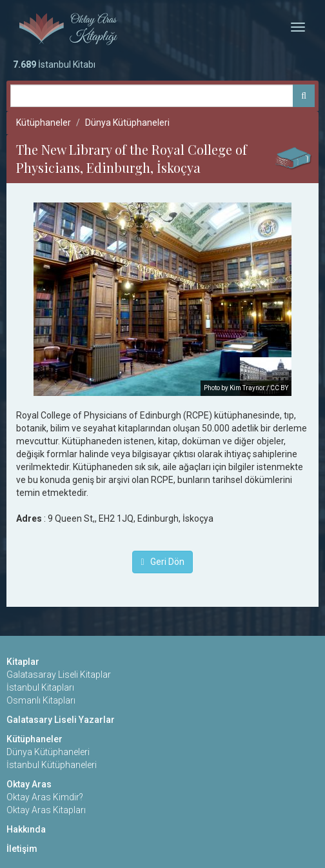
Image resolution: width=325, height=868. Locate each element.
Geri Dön (162, 562)
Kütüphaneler (44, 123)
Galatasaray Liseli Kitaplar (59, 675)
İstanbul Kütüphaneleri (52, 765)
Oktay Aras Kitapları (46, 810)
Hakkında (26, 829)
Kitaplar (23, 662)
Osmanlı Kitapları (41, 700)
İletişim (22, 849)
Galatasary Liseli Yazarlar (61, 720)
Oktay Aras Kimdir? (45, 797)
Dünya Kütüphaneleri (127, 123)
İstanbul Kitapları (40, 687)
